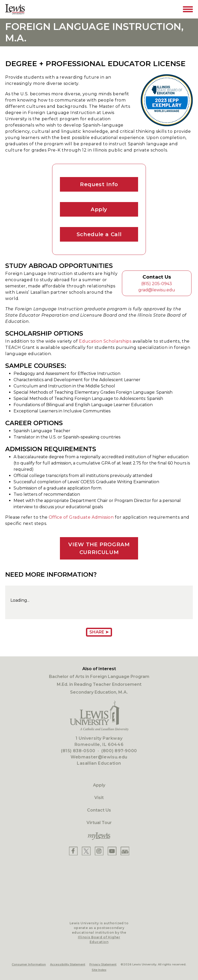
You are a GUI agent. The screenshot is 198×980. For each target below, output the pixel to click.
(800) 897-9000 (119, 751)
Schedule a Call (99, 234)
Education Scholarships (105, 341)
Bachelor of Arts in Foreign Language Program (99, 677)
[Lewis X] (86, 851)
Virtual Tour (99, 823)
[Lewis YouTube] (112, 851)
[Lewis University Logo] (15, 9)
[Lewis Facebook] (73, 851)
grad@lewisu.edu (157, 290)
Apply (99, 209)
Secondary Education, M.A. (99, 692)
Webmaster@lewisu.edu (99, 757)
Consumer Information (29, 964)
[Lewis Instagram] (99, 851)
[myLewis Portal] (99, 836)
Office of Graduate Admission (81, 517)
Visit (99, 798)
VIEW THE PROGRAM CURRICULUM (99, 548)
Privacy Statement (103, 964)
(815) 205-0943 (157, 284)
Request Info (99, 184)
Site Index (99, 970)
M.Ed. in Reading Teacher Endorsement (99, 684)
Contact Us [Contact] (99, 810)
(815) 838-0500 (78, 751)
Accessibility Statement (68, 964)
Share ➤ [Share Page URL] (99, 632)
